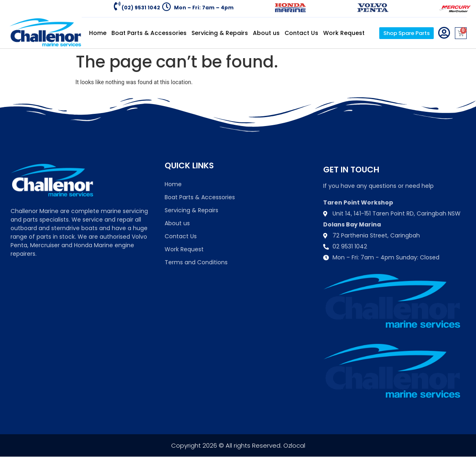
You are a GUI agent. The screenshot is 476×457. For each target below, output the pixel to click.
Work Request (344, 33)
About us (266, 33)
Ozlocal (294, 445)
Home (98, 33)
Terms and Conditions (196, 262)
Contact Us (301, 33)
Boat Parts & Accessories (149, 33)
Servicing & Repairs (220, 33)
